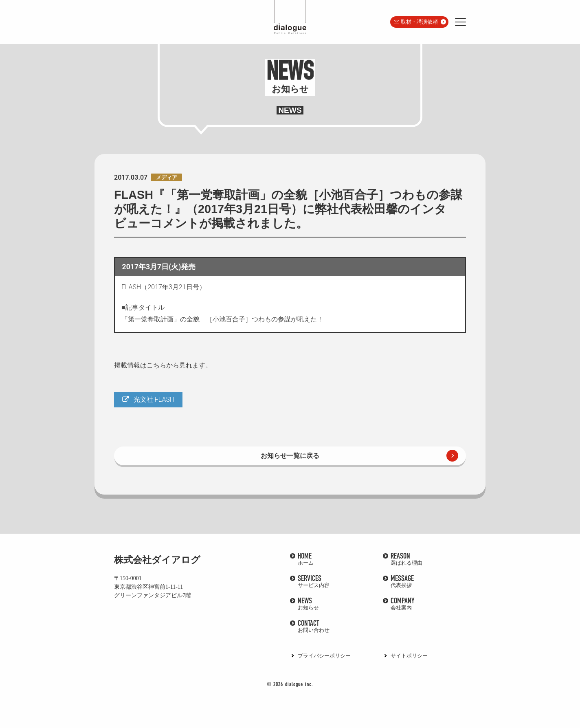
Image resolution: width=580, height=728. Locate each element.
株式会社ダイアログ (157, 560)
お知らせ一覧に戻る (290, 456)
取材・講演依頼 (419, 22)
